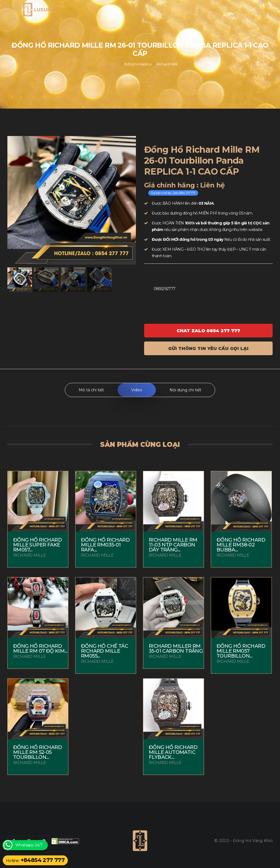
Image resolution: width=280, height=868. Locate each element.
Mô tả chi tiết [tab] (91, 390)
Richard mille (167, 64)
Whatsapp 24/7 (29, 845)
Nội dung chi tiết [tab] (185, 390)
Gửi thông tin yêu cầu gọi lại (208, 348)
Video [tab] (137, 390)
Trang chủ (111, 64)
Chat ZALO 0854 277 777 (208, 331)
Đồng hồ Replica (138, 64)
